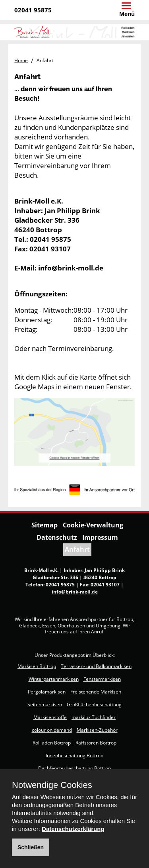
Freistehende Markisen (96, 692)
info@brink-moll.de (71, 268)
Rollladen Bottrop (52, 743)
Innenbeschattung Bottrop (74, 755)
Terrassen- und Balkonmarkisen (96, 666)
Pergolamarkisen (47, 692)
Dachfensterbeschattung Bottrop (74, 768)
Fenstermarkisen (102, 679)
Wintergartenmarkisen (54, 679)
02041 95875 (33, 10)
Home (21, 60)
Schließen (31, 847)
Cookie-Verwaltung (93, 525)
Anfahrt (77, 549)
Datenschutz (57, 537)
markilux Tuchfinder (94, 717)
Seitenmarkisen (45, 704)
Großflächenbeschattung (94, 704)
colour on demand (52, 730)
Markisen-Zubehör (97, 730)
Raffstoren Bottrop (96, 743)
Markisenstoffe (50, 717)
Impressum (100, 537)
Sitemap (45, 525)
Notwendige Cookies (52, 785)
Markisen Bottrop (37, 666)
